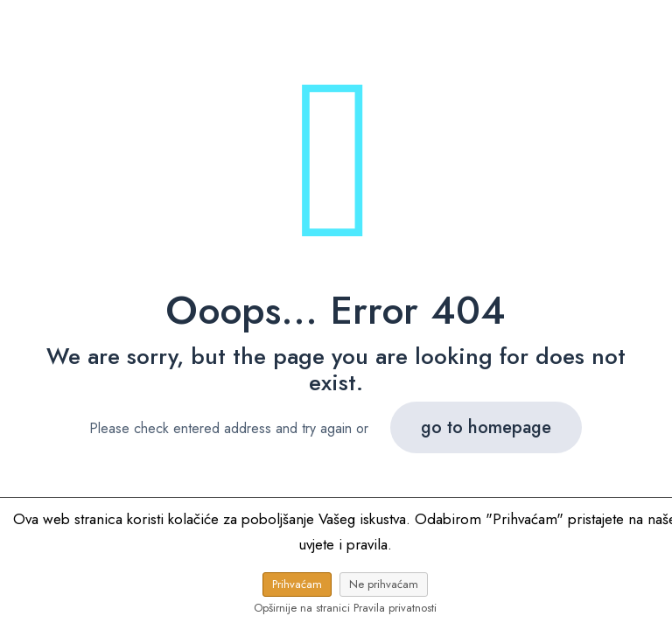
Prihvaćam (297, 584)
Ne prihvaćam (384, 584)
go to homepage (486, 427)
